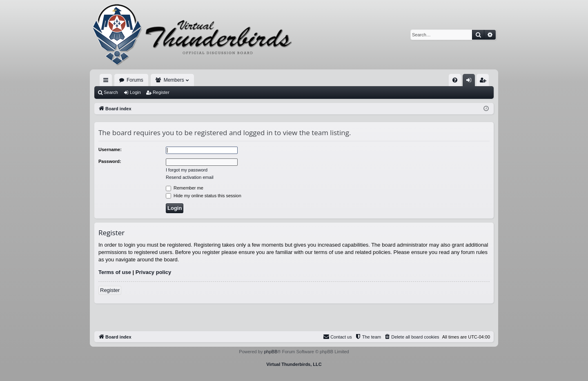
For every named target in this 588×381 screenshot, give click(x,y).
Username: (110, 149)
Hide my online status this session (204, 196)
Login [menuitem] (471, 82)
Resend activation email (190, 177)
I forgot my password (187, 170)
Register (161, 92)
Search (111, 92)
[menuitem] (455, 80)
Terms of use (115, 272)
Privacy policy (153, 272)
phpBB (271, 352)
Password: (110, 161)
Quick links (107, 82)
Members (174, 80)
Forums (135, 80)
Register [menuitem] (484, 82)
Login (135, 92)
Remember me (185, 188)
